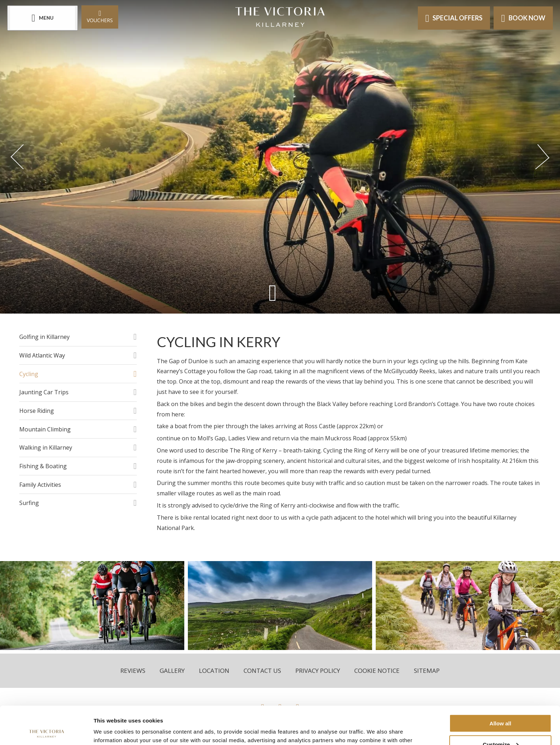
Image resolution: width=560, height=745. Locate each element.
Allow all (501, 685)
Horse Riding (37, 411)
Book (523, 18)
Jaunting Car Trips (44, 392)
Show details (110, 731)
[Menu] (42, 18)
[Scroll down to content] (273, 293)
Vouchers (100, 16)
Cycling (29, 374)
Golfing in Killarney (44, 337)
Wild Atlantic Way (42, 355)
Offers (454, 18)
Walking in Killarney (46, 447)
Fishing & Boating (43, 466)
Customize (501, 706)
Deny (501, 727)
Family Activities (40, 485)
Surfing (29, 503)
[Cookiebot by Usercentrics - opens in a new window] (46, 731)
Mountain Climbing (45, 429)
